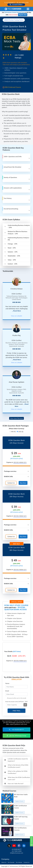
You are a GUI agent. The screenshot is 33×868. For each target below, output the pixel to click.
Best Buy (16, 544)
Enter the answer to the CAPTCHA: (15, 702)
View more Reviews (17, 418)
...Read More (17, 311)
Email (7, 691)
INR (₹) (13, 432)
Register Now (23, 15)
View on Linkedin (17, 316)
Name (7, 683)
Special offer (17, 602)
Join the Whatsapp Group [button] (17, 736)
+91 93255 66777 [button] (16, 730)
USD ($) (21, 432)
